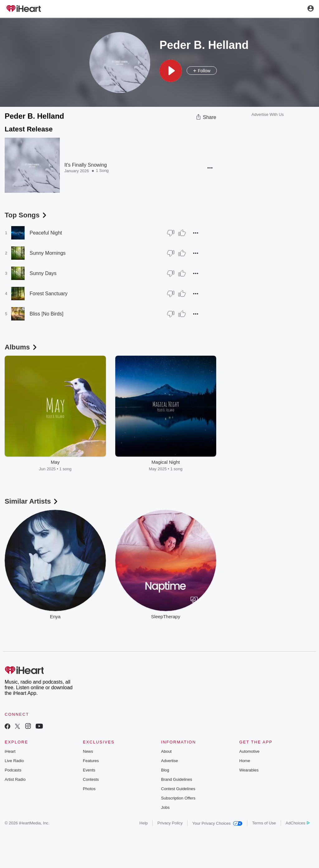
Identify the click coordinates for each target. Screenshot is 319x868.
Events (89, 770)
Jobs (165, 807)
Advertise (169, 761)
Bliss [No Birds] (46, 314)
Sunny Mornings (48, 253)
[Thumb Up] (182, 233)
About (166, 751)
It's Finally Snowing (86, 165)
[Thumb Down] (171, 233)
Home (245, 761)
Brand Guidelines (177, 779)
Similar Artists (32, 501)
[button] (171, 71)
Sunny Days (43, 273)
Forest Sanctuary (49, 294)
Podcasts (13, 770)
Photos (89, 789)
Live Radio (14, 761)
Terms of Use (264, 823)
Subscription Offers (178, 798)
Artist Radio (15, 779)
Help (144, 823)
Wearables (249, 770)
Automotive (249, 751)
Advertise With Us (267, 114)
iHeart (10, 751)
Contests (91, 779)
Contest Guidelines (178, 789)
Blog (165, 770)
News (88, 751)
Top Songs (26, 215)
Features (91, 761)
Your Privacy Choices (217, 823)
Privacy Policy (170, 823)
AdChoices (298, 823)
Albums (21, 347)
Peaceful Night (46, 233)
